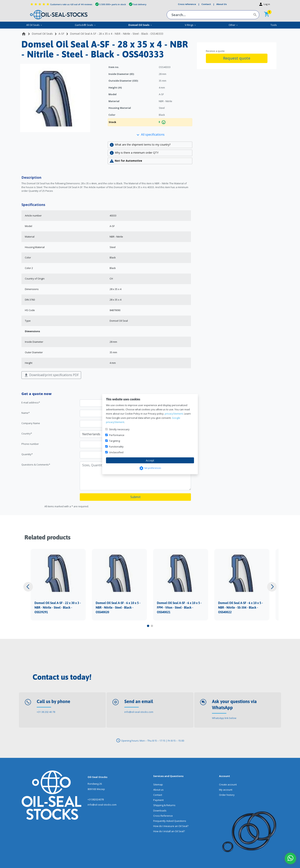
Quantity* (27, 454)
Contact (158, 795)
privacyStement (174, 413)
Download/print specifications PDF (51, 375)
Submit (135, 497)
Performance (117, 435)
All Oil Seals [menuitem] (34, 25)
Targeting (115, 441)
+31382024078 (96, 799)
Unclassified (116, 452)
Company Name (31, 423)
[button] (28, 587)
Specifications (33, 205)
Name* (26, 413)
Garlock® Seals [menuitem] (85, 25)
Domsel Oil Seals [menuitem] (140, 25)
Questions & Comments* (36, 465)
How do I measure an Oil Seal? (171, 826)
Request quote (237, 58)
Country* (27, 434)
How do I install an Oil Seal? (169, 831)
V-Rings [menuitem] (190, 25)
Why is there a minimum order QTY (134, 153)
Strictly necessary (119, 429)
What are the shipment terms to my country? (140, 145)
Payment (158, 800)
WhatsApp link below (224, 718)
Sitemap (158, 784)
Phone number (30, 444)
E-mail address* (31, 402)
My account (226, 790)
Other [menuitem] (233, 25)
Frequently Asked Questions (170, 821)
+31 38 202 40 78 (46, 712)
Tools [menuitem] (274, 25)
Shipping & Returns (164, 805)
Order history (227, 795)
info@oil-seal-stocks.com (139, 712)
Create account (228, 784)
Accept (150, 460)
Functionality (116, 446)
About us (158, 790)
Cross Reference (163, 816)
